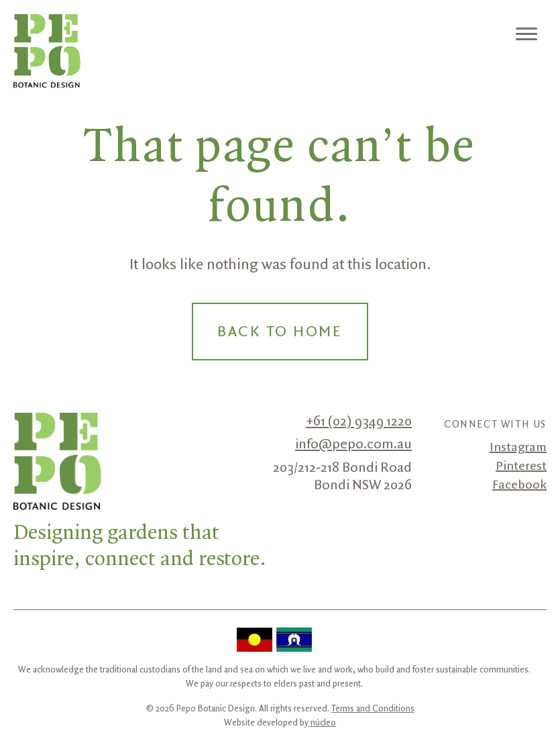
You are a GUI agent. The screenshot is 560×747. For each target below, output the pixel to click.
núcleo (322, 723)
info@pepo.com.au (353, 444)
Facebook (519, 485)
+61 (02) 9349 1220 (359, 421)
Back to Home (280, 332)
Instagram (518, 448)
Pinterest (521, 466)
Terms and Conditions (373, 709)
